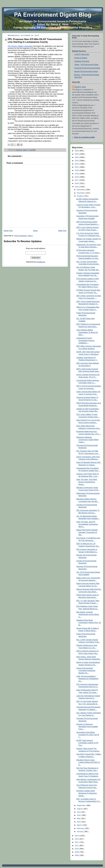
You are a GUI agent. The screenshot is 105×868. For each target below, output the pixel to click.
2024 (77, 157)
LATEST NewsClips (82, 54)
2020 (77, 170)
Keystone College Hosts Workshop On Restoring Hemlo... (87, 793)
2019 (77, 174)
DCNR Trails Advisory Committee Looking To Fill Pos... (87, 743)
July (79, 812)
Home (35, 231)
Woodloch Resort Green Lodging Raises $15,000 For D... (88, 762)
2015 (77, 187)
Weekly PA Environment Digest (86, 71)
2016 (77, 183)
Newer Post (8, 231)
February (81, 828)
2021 (77, 167)
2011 (77, 846)
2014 (77, 836)
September (81, 805)
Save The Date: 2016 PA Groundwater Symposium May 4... (87, 524)
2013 (77, 839)
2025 (77, 154)
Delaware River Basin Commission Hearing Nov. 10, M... (89, 623)
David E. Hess (80, 87)
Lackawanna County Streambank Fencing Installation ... (85, 340)
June (79, 815)
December (81, 190)
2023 (77, 161)
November (81, 193)
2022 (77, 164)
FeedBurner (41, 262)
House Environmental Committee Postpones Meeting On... (86, 671)
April (79, 822)
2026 (77, 151)
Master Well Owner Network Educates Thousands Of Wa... (87, 532)
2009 (77, 852)
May (79, 819)
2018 (77, 177)
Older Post (62, 231)
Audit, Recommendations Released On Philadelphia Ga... (87, 679)
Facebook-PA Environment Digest (87, 68)
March (80, 825)
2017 (77, 180)
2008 (77, 855)
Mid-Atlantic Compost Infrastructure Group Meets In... (88, 615)
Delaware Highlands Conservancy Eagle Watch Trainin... (88, 440)
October (80, 196)
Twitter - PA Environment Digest (86, 65)
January (80, 832)
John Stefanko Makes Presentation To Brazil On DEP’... (87, 332)
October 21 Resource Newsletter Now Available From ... (87, 727)
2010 (77, 849)
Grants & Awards (81, 58)
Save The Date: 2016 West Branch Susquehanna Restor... (87, 482)
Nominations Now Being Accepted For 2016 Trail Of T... (88, 735)
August (80, 809)
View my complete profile (84, 137)
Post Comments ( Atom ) (24, 236)
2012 (77, 842)
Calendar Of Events (82, 61)
